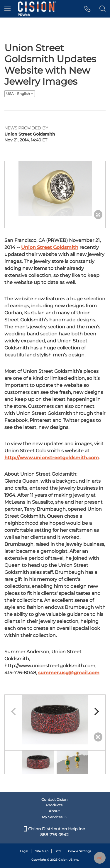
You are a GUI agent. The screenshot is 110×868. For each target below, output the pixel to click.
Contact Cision (54, 799)
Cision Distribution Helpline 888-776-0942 (54, 832)
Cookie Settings (80, 851)
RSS (58, 851)
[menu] (7, 9)
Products (54, 805)
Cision (63, 860)
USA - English (20, 94)
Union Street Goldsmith (50, 247)
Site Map (42, 851)
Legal (24, 851)
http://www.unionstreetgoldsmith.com (52, 458)
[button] (88, 9)
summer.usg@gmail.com (69, 673)
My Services (54, 817)
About (54, 811)
